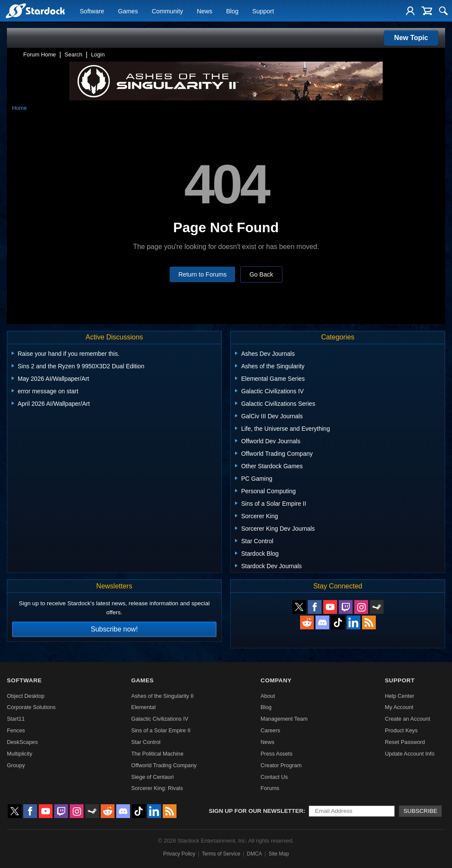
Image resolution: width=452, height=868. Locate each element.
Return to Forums (202, 274)
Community (167, 11)
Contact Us (274, 777)
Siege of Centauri (153, 777)
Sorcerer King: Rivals (157, 788)
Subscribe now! (114, 629)
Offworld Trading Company (164, 765)
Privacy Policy (179, 854)
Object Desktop (26, 696)
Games (128, 11)
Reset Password (405, 742)
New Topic (411, 38)
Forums (270, 788)
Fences (16, 730)
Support (263, 11)
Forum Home (40, 54)
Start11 (16, 719)
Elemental (144, 707)
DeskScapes (22, 742)
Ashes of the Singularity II (163, 696)
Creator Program (281, 765)
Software (92, 11)
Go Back (261, 274)
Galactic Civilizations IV (160, 719)
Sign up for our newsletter (256, 811)
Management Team (284, 719)
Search (73, 54)
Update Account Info (410, 754)
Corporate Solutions (31, 707)
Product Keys (401, 730)
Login (98, 54)
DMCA (254, 854)
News (204, 11)
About (268, 696)
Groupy (16, 765)
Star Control (146, 742)
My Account (399, 707)
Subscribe (420, 811)
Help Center (399, 696)
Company (276, 680)
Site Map (279, 854)
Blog (232, 11)
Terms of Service (221, 854)
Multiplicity (20, 754)
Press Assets (276, 754)
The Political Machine (158, 754)
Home (19, 108)
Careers (270, 730)
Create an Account (407, 719)
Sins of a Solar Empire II (161, 730)
